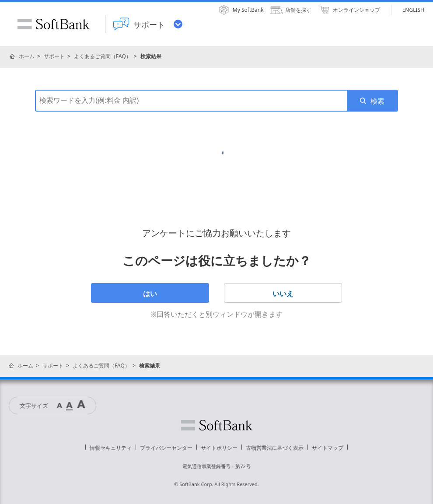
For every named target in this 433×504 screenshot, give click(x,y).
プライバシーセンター (166, 448)
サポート (54, 56)
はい (150, 294)
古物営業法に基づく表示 (275, 448)
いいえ (283, 294)
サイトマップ (328, 448)
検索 (377, 101)
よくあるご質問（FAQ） (103, 56)
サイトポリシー (219, 448)
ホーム (27, 56)
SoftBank (53, 24)
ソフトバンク (216, 425)
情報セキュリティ (111, 448)
